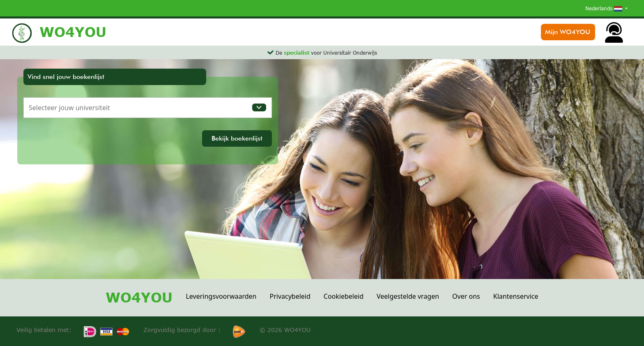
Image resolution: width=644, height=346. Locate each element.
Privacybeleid (290, 296)
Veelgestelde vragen (408, 296)
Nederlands (605, 8)
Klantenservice (516, 296)
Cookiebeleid (344, 296)
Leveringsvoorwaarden (221, 296)
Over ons (466, 296)
